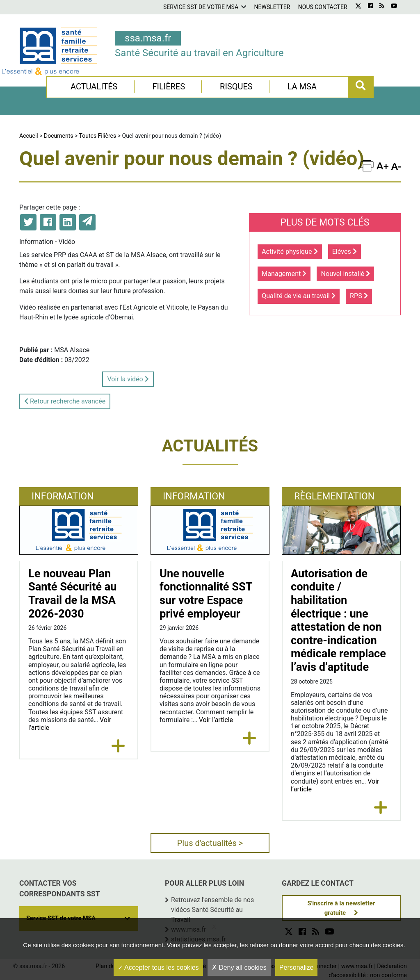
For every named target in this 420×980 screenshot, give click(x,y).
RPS (359, 296)
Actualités (94, 87)
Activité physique (290, 252)
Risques (236, 87)
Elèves (345, 252)
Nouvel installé (345, 274)
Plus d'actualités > (210, 843)
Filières (169, 87)
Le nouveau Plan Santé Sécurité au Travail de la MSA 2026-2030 (73, 594)
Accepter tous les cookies (158, 967)
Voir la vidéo (128, 379)
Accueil (29, 136)
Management (284, 274)
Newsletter (272, 7)
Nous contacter (323, 7)
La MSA (302, 87)
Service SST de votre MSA (201, 7)
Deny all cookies (239, 967)
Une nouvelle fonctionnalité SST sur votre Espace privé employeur (206, 594)
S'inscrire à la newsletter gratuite (341, 908)
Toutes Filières (98, 136)
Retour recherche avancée (65, 401)
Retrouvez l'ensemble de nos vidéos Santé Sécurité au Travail (212, 910)
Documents (58, 136)
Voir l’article (216, 720)
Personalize (297, 967)
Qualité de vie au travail (299, 296)
